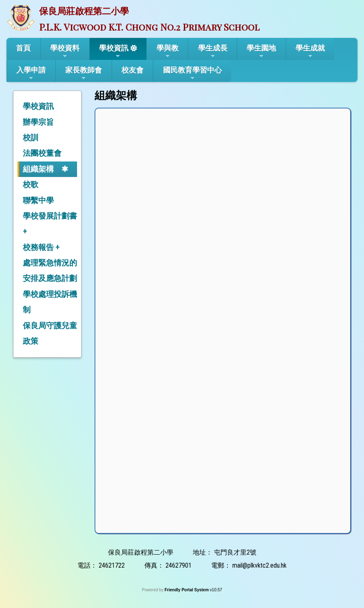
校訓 (31, 138)
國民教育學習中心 (192, 73)
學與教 (168, 51)
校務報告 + (41, 247)
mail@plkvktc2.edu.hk (259, 565)
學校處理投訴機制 (50, 302)
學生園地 (261, 51)
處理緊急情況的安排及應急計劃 (50, 271)
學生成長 (213, 51)
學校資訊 (114, 51)
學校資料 (65, 51)
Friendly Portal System (187, 590)
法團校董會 (42, 153)
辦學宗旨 (38, 122)
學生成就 (310, 51)
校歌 (31, 185)
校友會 (132, 70)
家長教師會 (84, 73)
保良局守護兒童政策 (50, 333)
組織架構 (38, 169)
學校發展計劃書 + (50, 224)
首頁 (23, 48)
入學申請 (31, 73)
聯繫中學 (38, 200)
